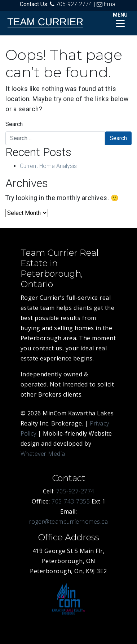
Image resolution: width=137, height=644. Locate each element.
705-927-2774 (74, 4)
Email (111, 4)
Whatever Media (43, 454)
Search (14, 124)
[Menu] (120, 19)
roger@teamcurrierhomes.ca (69, 522)
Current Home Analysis (48, 166)
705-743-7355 (71, 501)
